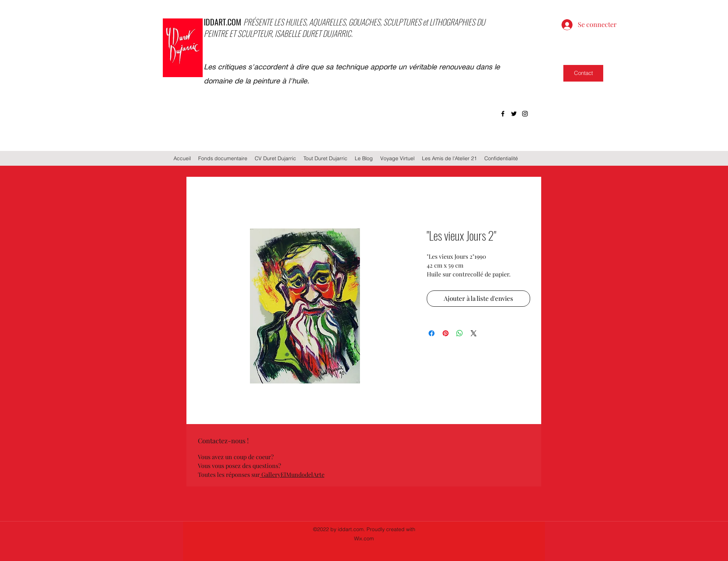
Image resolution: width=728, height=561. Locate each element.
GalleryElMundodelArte (293, 474)
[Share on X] (474, 333)
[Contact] (583, 73)
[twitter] (514, 114)
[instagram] (525, 114)
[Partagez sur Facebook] (432, 333)
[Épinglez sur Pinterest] (446, 333)
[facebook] (503, 114)
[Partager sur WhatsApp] (460, 333)
